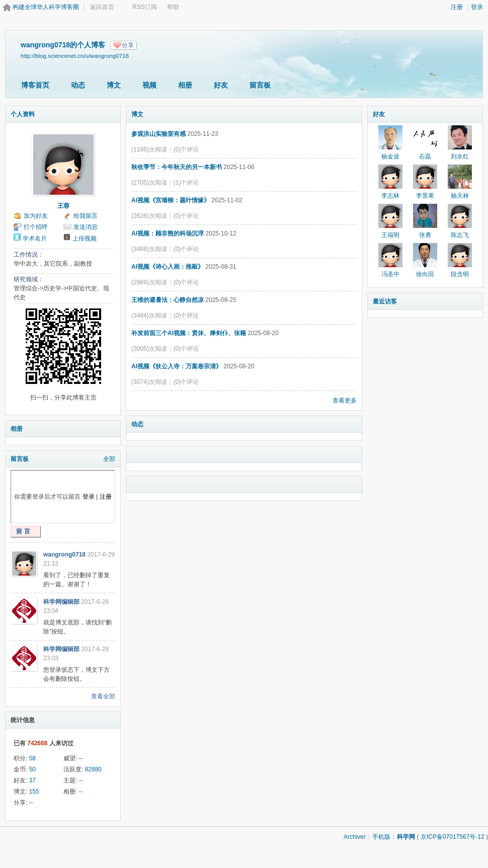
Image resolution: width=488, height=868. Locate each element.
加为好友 (36, 216)
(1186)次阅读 (149, 149)
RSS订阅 (145, 7)
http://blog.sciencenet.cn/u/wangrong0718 (75, 56)
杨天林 (460, 196)
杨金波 (390, 156)
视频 (149, 85)
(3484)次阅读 (149, 315)
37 (32, 780)
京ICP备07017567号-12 (453, 837)
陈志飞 (460, 235)
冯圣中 (390, 274)
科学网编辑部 (61, 602)
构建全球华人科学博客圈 (46, 7)
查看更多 (345, 401)
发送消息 (86, 227)
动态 (78, 85)
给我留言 (86, 216)
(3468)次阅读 (149, 249)
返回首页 (102, 7)
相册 (185, 85)
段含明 (460, 274)
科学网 (406, 837)
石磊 (425, 156)
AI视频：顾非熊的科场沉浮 (168, 233)
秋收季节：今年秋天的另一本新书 (177, 167)
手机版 (381, 837)
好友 (221, 85)
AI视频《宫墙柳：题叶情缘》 (171, 200)
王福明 (390, 235)
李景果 (425, 196)
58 (32, 758)
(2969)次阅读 (149, 282)
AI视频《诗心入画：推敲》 (168, 267)
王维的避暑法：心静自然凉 (168, 300)
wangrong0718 (64, 555)
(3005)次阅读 (149, 349)
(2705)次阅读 (149, 183)
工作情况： (29, 255)
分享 (128, 45)
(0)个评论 (186, 149)
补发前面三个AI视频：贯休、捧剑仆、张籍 (189, 333)
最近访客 (385, 301)
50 (32, 769)
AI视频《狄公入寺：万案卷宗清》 (177, 366)
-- (81, 758)
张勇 (425, 235)
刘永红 (460, 156)
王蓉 (63, 206)
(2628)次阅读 (149, 216)
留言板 (260, 85)
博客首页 (35, 85)
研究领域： (29, 279)
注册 (457, 7)
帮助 (173, 7)
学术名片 (35, 239)
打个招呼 (36, 227)
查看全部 (103, 696)
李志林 (390, 196)
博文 (114, 85)
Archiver (355, 837)
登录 (477, 7)
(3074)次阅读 (149, 382)
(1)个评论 (186, 183)
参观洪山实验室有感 (158, 134)
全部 (109, 459)
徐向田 (425, 274)
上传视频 (85, 239)
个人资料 (23, 114)
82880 (93, 769)
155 (34, 792)
